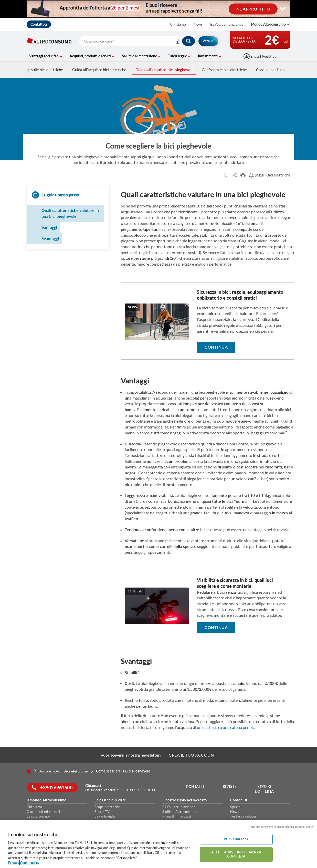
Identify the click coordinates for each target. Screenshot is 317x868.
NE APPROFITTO (253, 9)
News (198, 24)
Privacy (14, 863)
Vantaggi (49, 227)
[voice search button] (175, 41)
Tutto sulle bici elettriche (39, 70)
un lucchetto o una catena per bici (226, 727)
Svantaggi (50, 238)
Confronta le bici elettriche (224, 70)
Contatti (195, 786)
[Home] (29, 771)
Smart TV (102, 812)
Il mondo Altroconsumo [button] (47, 800)
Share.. (235, 175)
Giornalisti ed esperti (43, 812)
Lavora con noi (38, 816)
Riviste (230, 786)
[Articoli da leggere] (226, 175)
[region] (158, 844)
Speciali (236, 807)
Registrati (269, 56)
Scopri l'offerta (264, 789)
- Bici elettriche (270, 175)
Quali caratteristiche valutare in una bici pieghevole (70, 213)
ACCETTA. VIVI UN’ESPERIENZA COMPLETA (236, 854)
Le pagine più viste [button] (110, 800)
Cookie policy (30, 863)
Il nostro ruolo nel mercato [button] (185, 800)
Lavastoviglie (105, 816)
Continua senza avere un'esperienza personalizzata (281, 827)
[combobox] (137, 41)
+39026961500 (52, 788)
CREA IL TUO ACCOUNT (193, 755)
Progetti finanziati (177, 816)
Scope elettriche (107, 807)
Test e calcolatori (244, 816)
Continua (216, 347)
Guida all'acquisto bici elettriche (99, 70)
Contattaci (39, 24)
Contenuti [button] (239, 800)
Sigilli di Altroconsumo (180, 812)
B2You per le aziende (227, 24)
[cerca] (121, 41)
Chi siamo (178, 24)
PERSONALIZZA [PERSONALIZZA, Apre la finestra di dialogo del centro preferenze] (236, 839)
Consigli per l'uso (270, 70)
